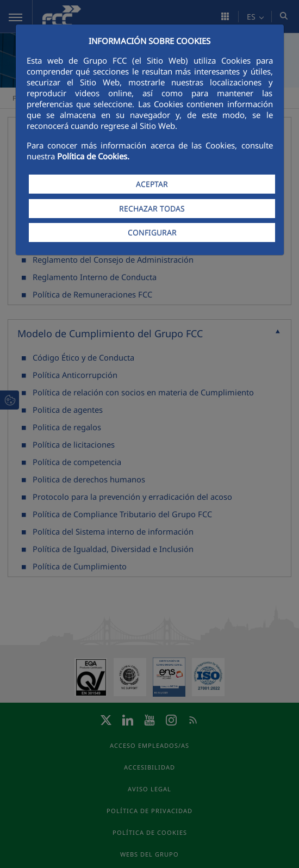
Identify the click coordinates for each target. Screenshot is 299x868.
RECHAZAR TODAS (152, 209)
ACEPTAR (152, 184)
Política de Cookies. (93, 156)
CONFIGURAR (152, 232)
